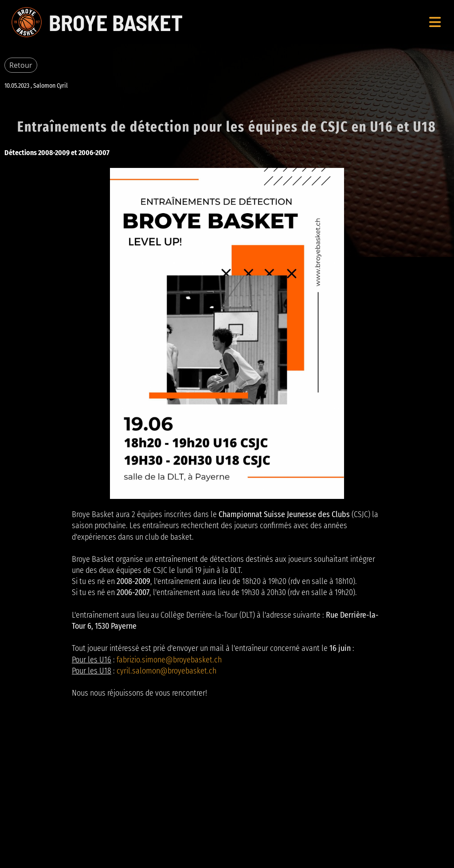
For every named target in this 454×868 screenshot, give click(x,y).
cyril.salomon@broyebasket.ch (166, 671)
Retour (21, 65)
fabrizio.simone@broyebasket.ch (169, 660)
